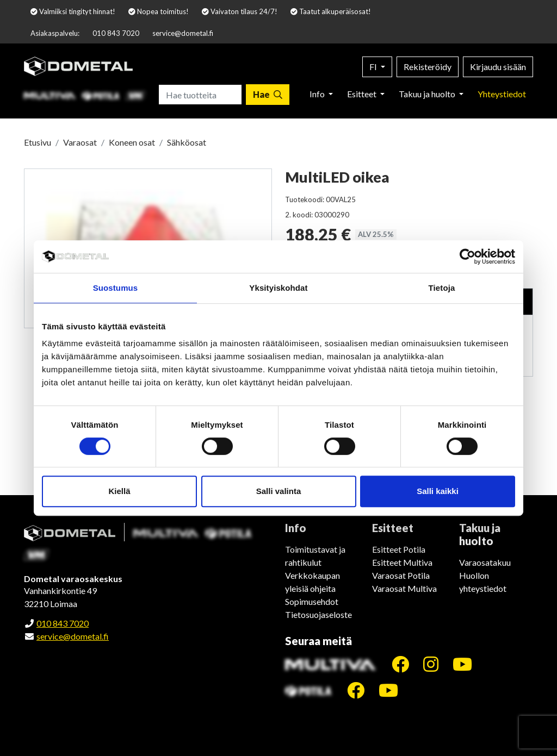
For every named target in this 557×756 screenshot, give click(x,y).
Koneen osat (132, 142)
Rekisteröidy (428, 67)
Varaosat (80, 142)
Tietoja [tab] (442, 288)
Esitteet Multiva (402, 562)
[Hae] (268, 95)
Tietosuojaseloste (318, 614)
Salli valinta (279, 491)
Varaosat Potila (401, 575)
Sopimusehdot (312, 601)
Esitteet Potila (399, 549)
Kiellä (119, 491)
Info (318, 94)
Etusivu (38, 142)
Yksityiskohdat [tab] (278, 288)
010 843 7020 (116, 33)
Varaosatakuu (485, 562)
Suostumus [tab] (116, 288)
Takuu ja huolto (428, 94)
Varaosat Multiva (404, 588)
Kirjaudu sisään (498, 67)
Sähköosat (187, 142)
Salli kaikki (438, 491)
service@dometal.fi (183, 33)
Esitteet (363, 94)
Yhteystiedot (502, 94)
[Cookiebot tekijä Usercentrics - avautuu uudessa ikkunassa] (468, 257)
